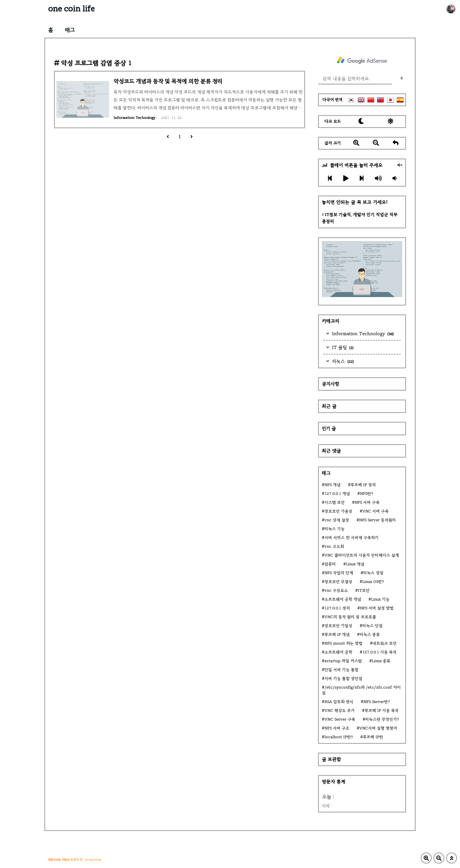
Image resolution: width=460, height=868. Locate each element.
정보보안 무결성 (338, 582)
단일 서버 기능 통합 (341, 670)
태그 (70, 30)
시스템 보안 (335, 502)
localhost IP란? (339, 737)
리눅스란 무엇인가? (382, 719)
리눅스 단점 (372, 626)
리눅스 (342, 361)
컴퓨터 (330, 564)
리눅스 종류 (370, 634)
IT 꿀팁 (342, 347)
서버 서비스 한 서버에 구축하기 (352, 538)
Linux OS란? (373, 582)
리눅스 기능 (335, 529)
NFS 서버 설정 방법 (377, 608)
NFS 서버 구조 (337, 728)
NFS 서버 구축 (367, 502)
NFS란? (367, 494)
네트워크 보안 (385, 643)
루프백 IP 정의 (363, 485)
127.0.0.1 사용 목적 (379, 652)
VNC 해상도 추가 (340, 711)
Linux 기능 (380, 599)
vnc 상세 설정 (337, 520)
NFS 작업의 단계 (339, 573)
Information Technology (362, 334)
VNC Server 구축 (340, 719)
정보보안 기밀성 (338, 626)
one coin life (71, 9)
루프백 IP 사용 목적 (382, 711)
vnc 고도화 (334, 546)
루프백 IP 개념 (337, 634)
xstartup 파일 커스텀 (343, 661)
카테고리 (330, 321)
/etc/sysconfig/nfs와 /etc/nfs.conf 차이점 (361, 690)
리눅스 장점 (373, 573)
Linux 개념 (355, 564)
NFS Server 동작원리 (378, 520)
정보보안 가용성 (338, 511)
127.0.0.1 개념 (337, 494)
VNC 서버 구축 (376, 511)
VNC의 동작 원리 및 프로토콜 (350, 617)
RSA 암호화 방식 (339, 702)
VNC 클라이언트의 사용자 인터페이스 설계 (362, 555)
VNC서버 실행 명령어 (378, 728)
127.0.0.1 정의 (337, 608)
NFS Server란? (377, 702)
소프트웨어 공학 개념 (343, 599)
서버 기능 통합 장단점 (343, 679)
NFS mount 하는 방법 (344, 643)
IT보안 (364, 590)
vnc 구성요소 (336, 590)
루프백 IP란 (373, 737)
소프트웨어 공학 (338, 652)
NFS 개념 (333, 485)
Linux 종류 (381, 661)
